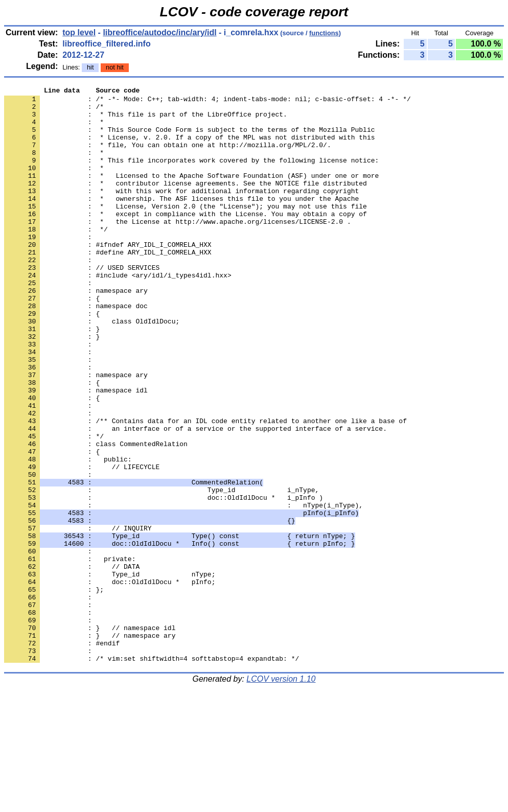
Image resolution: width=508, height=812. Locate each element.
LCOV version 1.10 (281, 794)
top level (79, 32)
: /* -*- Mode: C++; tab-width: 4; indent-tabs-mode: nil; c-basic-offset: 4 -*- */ (207, 102)
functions (324, 33)
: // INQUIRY (78, 617)
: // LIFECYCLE (82, 543)
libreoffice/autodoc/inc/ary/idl (159, 32)
